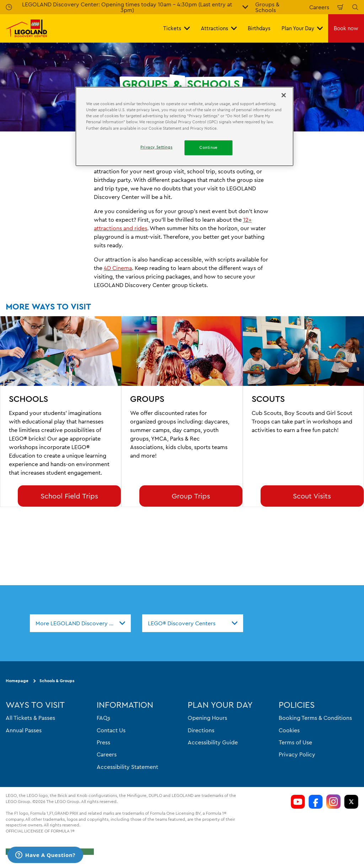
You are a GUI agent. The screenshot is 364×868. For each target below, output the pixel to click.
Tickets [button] (176, 28)
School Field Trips (69, 496)
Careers (319, 7)
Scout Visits (312, 496)
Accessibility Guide (213, 742)
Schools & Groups (57, 681)
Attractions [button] (219, 28)
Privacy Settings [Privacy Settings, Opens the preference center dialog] (156, 147)
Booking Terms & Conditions (315, 718)
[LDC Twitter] (351, 802)
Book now (346, 28)
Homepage (17, 681)
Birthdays (259, 28)
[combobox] (80, 623)
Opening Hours (207, 718)
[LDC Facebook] (316, 802)
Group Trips (191, 496)
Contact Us (111, 730)
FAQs (103, 718)
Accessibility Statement (127, 767)
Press (103, 742)
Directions (201, 730)
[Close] (284, 95)
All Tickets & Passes (30, 718)
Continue (208, 147)
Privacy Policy (297, 755)
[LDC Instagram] (333, 802)
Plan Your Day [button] (302, 28)
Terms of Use (295, 742)
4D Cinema (118, 268)
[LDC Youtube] (298, 802)
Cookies (289, 730)
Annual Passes (24, 730)
